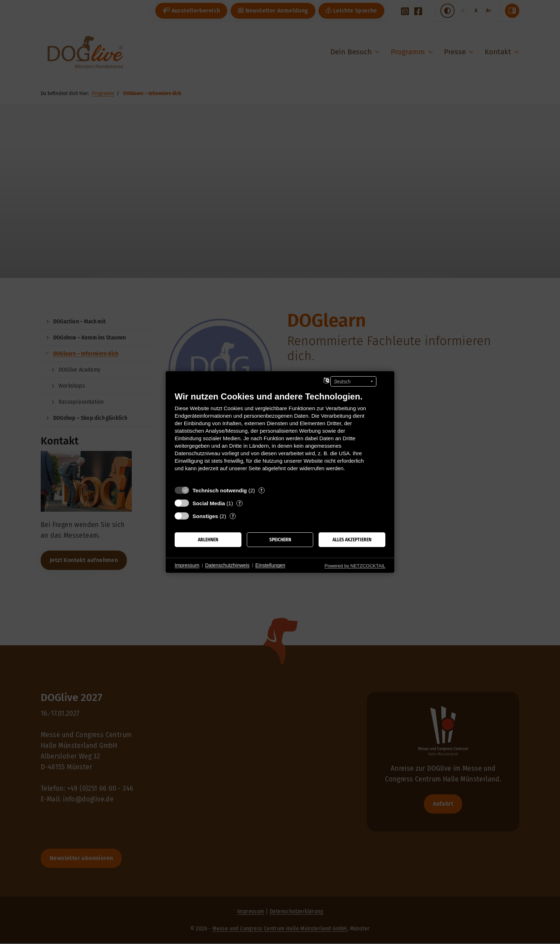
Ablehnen (208, 540)
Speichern (280, 540)
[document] (280, 437)
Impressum (187, 565)
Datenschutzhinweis (227, 565)
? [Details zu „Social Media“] (240, 503)
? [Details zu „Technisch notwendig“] (261, 490)
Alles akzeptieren (352, 540)
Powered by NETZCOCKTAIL (355, 566)
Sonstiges (205, 516)
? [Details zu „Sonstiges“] (233, 516)
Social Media (209, 503)
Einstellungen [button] (270, 565)
